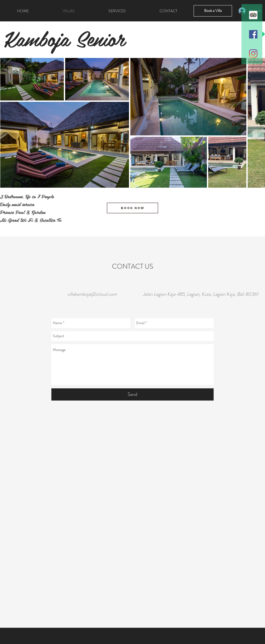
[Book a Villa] (213, 11)
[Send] (132, 394)
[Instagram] (253, 53)
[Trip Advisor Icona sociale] (253, 15)
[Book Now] (132, 208)
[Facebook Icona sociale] (253, 34)
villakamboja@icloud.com (92, 294)
